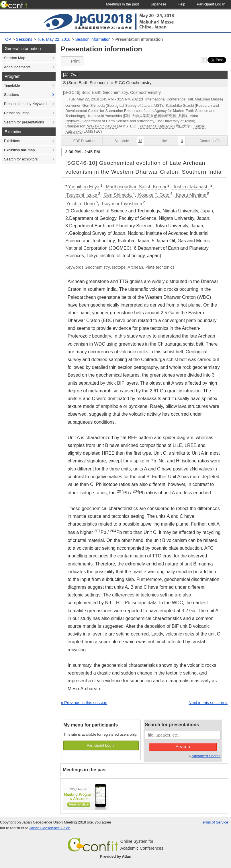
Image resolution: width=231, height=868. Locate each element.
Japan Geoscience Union (50, 828)
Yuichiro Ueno (81, 204)
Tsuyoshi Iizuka (82, 195)
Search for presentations (24, 122)
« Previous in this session (84, 703)
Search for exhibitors (21, 159)
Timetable (12, 85)
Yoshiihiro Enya (84, 187)
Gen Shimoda (93, 105)
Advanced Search (206, 756)
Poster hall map (17, 113)
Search (183, 747)
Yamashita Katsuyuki (156, 126)
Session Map (15, 58)
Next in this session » (208, 703)
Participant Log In (101, 745)
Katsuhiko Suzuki (180, 105)
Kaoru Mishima (191, 195)
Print (72, 61)
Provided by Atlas (115, 856)
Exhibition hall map (19, 150)
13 (140, 141)
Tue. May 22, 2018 (54, 39)
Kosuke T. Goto (154, 195)
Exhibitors (12, 141)
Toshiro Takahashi (191, 187)
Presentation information (139, 39)
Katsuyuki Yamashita (105, 116)
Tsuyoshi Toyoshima (122, 204)
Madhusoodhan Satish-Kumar (136, 187)
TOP (7, 39)
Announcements (17, 67)
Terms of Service (215, 822)
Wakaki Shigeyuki (102, 126)
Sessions (24, 39)
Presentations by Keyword (25, 104)
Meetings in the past (85, 770)
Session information (93, 39)
